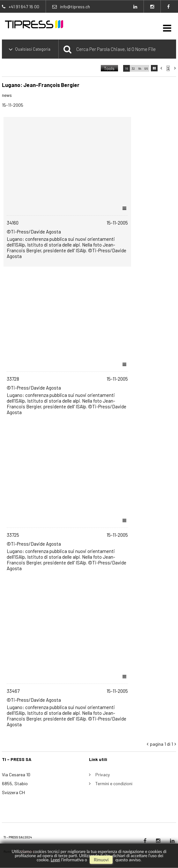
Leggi (56, 860)
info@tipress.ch (75, 7)
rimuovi (101, 860)
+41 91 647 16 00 (24, 7)
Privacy (103, 775)
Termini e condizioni (114, 783)
